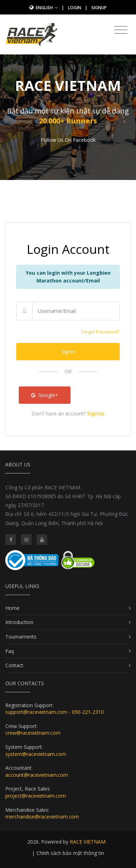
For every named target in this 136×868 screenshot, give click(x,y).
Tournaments (21, 637)
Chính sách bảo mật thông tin (70, 853)
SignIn (68, 352)
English (47, 8)
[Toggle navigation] (121, 30)
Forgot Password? (101, 332)
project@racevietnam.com (36, 796)
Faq (10, 651)
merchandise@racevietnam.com (42, 817)
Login (75, 8)
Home (12, 608)
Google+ (45, 395)
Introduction (19, 622)
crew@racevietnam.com (33, 733)
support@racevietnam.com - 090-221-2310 (55, 712)
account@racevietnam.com (37, 775)
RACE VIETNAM (88, 842)
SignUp (99, 8)
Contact (14, 665)
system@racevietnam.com (36, 754)
